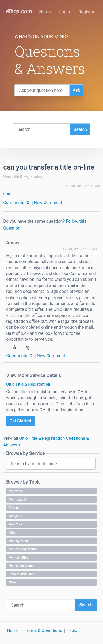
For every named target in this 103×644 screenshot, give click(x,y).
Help (73, 631)
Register (86, 12)
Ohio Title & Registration (28, 384)
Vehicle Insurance (22, 566)
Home (45, 12)
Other (13, 582)
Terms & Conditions (44, 631)
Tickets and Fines (22, 574)
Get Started (20, 421)
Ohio (7, 194)
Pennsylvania (18, 541)
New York (16, 524)
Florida (14, 508)
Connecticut (18, 500)
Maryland (16, 516)
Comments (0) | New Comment (33, 203)
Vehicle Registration (23, 549)
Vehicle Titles (18, 557)
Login (64, 12)
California (16, 491)
